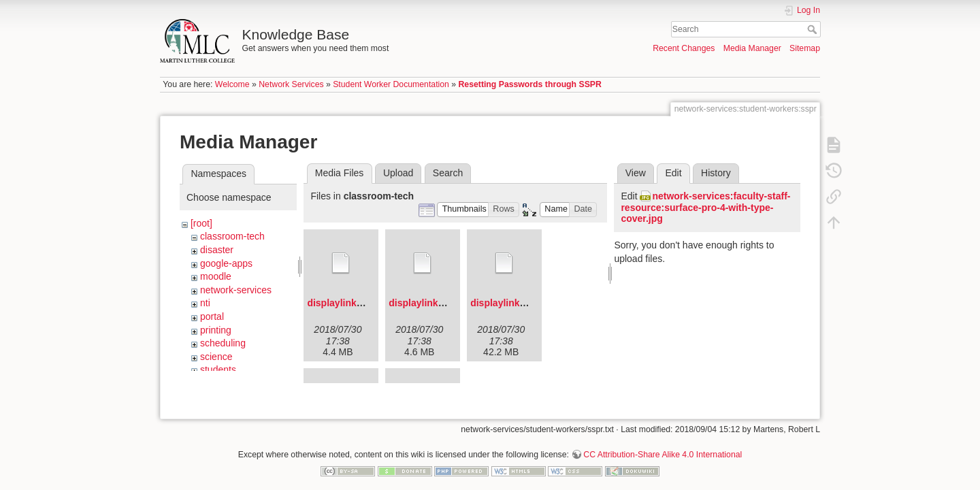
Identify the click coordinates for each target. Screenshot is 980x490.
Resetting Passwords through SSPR (530, 84)
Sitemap (805, 48)
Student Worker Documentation (391, 84)
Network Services (291, 84)
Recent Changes (684, 48)
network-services (236, 290)
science (216, 357)
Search (814, 29)
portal (212, 316)
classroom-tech (232, 236)
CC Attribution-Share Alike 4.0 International (663, 445)
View (636, 173)
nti (205, 303)
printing (216, 330)
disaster (217, 250)
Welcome (232, 84)
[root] (201, 223)
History (716, 173)
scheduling (223, 343)
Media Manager (752, 48)
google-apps (226, 263)
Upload (398, 173)
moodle (216, 276)
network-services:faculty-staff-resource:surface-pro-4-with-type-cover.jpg (705, 208)
